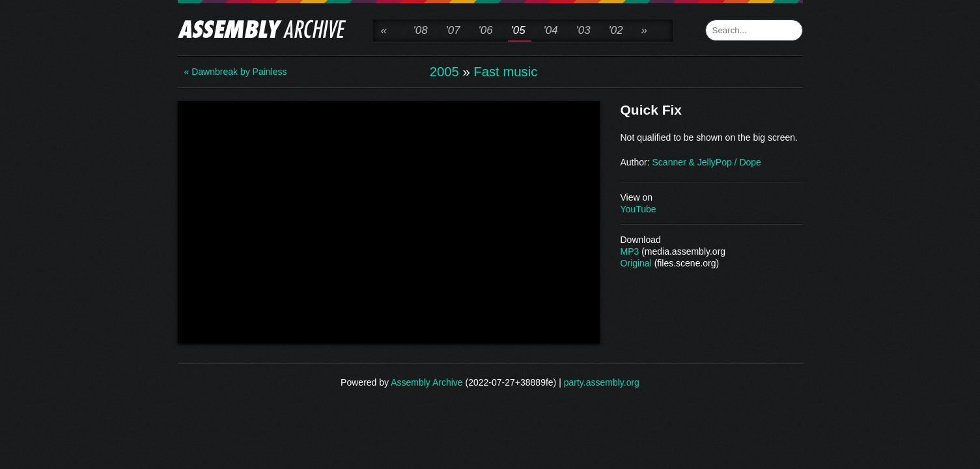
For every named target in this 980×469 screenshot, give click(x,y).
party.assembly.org (602, 382)
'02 (616, 30)
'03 (583, 30)
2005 (444, 72)
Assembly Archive (427, 382)
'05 (518, 30)
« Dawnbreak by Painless (236, 72)
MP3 (630, 251)
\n (389, 221)
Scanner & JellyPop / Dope (707, 162)
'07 (453, 30)
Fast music (505, 72)
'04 (551, 30)
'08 (421, 30)
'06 (486, 30)
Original (636, 263)
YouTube (638, 209)
